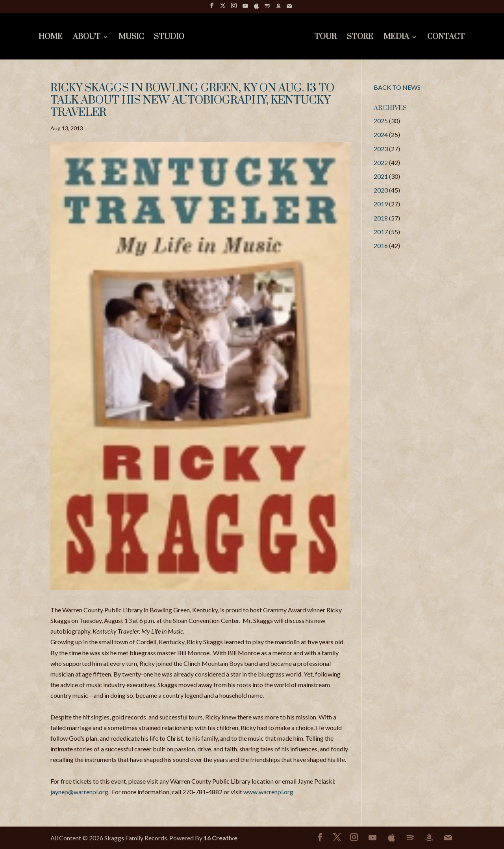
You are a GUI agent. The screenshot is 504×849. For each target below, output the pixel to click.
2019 (381, 204)
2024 (381, 134)
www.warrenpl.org (268, 792)
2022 (381, 162)
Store (360, 38)
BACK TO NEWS (397, 87)
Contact (446, 38)
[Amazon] (278, 8)
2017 (381, 232)
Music (131, 38)
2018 (381, 218)
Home (51, 38)
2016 (381, 246)
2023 (381, 149)
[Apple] (256, 8)
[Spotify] (267, 8)
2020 (381, 190)
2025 (381, 121)
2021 (381, 176)
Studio (169, 38)
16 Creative (220, 838)
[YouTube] (245, 8)
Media (396, 38)
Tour (325, 38)
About (87, 38)
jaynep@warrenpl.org (79, 792)
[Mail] (289, 8)
